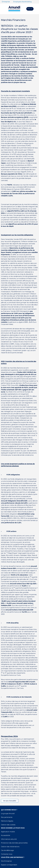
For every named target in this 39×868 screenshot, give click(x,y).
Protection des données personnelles (14, 843)
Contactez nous (7, 854)
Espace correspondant (9, 865)
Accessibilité (6, 835)
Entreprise (6, 2)
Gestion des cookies (8, 825)
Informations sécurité (9, 839)
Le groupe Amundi (8, 814)
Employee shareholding (22, 2)
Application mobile (8, 832)
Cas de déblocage (7, 850)
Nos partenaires (7, 817)
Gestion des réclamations (10, 847)
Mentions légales (7, 821)
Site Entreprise (6, 861)
